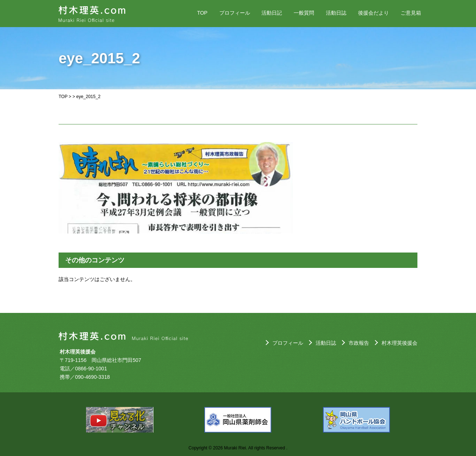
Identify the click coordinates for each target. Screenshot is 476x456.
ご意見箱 (411, 13)
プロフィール (235, 13)
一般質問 (304, 13)
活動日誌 (336, 13)
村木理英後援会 (399, 343)
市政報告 (359, 343)
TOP (202, 13)
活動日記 (272, 13)
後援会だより (373, 13)
